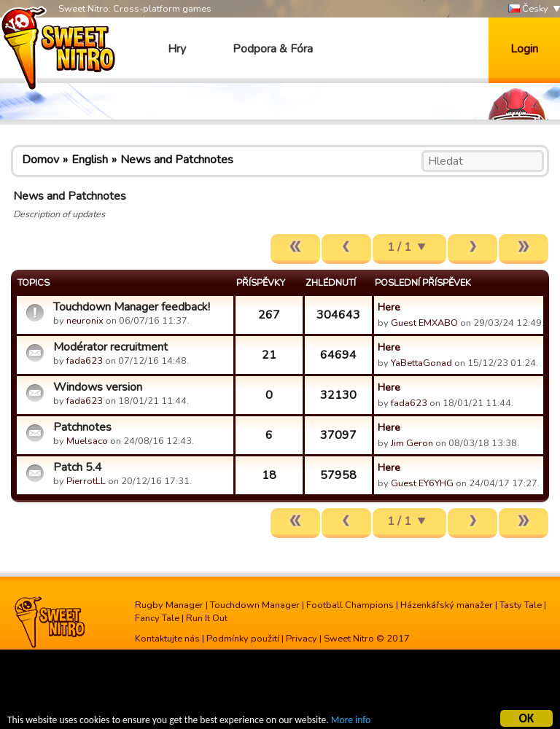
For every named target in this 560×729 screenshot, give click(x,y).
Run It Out (207, 618)
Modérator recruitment (110, 347)
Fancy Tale (157, 618)
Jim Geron (412, 443)
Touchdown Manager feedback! (132, 307)
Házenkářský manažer (447, 605)
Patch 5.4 (78, 467)
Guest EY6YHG (422, 483)
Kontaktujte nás (167, 639)
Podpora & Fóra (273, 49)
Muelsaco (87, 441)
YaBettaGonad (421, 363)
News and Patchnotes (177, 160)
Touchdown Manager (255, 605)
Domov (40, 160)
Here (389, 307)
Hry (177, 49)
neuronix (85, 321)
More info (351, 721)
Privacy (302, 639)
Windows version (98, 387)
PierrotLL (86, 481)
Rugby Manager (169, 605)
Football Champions (350, 605)
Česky (528, 9)
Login (524, 49)
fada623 (85, 361)
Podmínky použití (243, 639)
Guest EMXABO (424, 323)
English (90, 160)
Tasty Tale (521, 605)
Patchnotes (82, 427)
